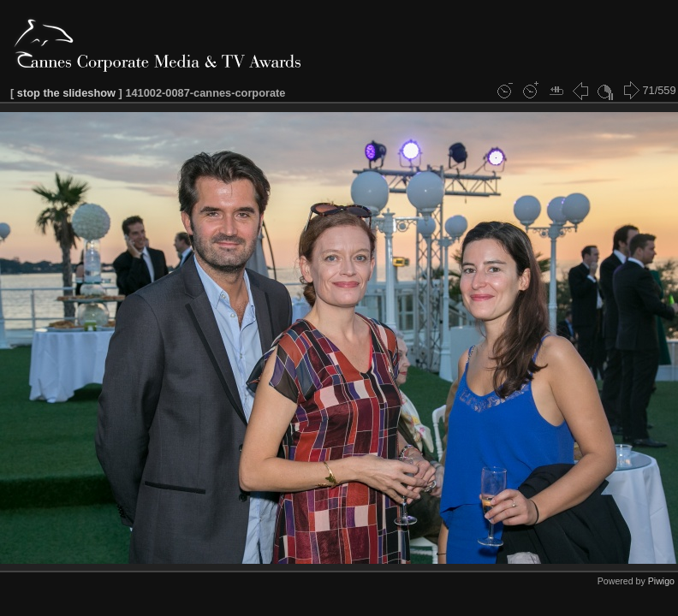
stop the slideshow (66, 93)
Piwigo (661, 581)
